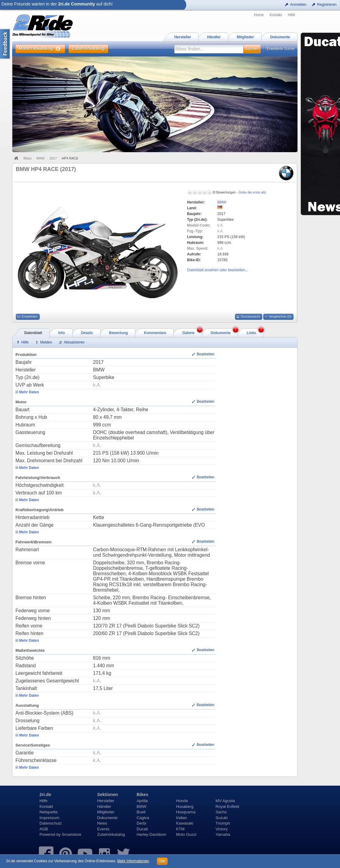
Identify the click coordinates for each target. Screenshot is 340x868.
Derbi (141, 823)
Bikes (27, 158)
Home (259, 15)
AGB (44, 829)
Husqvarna (186, 812)
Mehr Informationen (133, 861)
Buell (141, 812)
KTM (180, 829)
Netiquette (49, 812)
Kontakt (276, 15)
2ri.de (45, 795)
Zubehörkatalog (111, 834)
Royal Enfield (227, 806)
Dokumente (107, 818)
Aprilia (142, 801)
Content (5, 44)
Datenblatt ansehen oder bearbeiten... (218, 270)
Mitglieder (106, 812)
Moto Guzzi (186, 834)
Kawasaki (185, 823)
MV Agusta (225, 801)
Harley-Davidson (151, 834)
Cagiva (143, 818)
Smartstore (71, 834)
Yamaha (223, 834)
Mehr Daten (29, 392)
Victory (222, 829)
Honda (182, 801)
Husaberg (185, 806)
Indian (182, 818)
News (102, 823)
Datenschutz (51, 823)
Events (103, 829)
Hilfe (291, 15)
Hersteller (106, 801)
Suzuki (222, 818)
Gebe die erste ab (252, 192)
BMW (41, 158)
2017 (53, 158)
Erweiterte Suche (281, 49)
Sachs (221, 812)
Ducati (142, 829)
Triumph (223, 823)
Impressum (49, 818)
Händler (104, 806)
